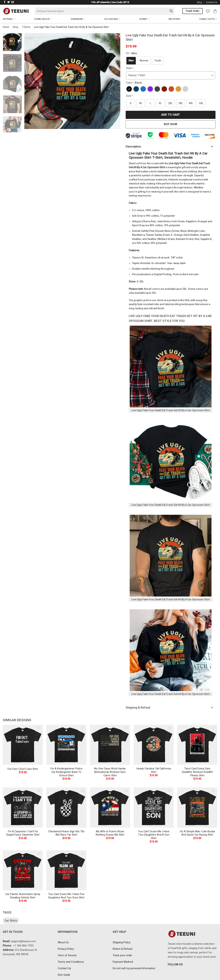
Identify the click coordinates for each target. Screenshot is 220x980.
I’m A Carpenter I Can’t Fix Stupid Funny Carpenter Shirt (23, 833)
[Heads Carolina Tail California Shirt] (154, 745)
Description (133, 147)
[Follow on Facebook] (5, 2)
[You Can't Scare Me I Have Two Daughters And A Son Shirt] (154, 807)
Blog (200, 2)
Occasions (112, 19)
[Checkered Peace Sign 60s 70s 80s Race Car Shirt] (66, 807)
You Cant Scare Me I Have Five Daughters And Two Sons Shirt (66, 896)
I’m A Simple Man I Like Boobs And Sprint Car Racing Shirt (197, 833)
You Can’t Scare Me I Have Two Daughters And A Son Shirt (154, 835)
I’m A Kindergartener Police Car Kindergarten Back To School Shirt (66, 772)
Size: (129, 96)
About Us (63, 942)
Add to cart (170, 115)
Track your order (122, 955)
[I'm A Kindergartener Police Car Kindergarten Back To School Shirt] (66, 745)
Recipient (175, 19)
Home (6, 27)
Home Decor (43, 19)
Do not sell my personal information (134, 968)
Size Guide (64, 975)
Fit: (132, 53)
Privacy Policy (66, 949)
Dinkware (78, 19)
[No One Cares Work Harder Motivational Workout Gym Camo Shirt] (110, 745)
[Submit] (171, 11)
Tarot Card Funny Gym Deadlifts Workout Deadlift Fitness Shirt (197, 772)
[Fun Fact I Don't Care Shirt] (23, 745)
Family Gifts (208, 19)
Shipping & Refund (138, 708)
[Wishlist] (208, 11)
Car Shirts (11, 921)
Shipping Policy (122, 942)
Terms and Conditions (71, 962)
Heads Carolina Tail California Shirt (154, 770)
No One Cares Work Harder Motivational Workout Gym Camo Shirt (110, 772)
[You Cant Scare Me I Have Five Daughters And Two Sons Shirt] (66, 870)
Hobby (145, 19)
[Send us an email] (13, 2)
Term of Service (67, 955)
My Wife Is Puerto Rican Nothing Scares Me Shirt (110, 833)
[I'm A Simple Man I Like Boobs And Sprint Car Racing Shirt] (197, 807)
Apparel (9, 19)
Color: (134, 83)
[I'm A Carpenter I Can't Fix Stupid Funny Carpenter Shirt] (23, 807)
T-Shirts (26, 27)
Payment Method (123, 962)
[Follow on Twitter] (9, 2)
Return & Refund (122, 949)
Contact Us (212, 2)
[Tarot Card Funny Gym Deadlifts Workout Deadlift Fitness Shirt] (197, 745)
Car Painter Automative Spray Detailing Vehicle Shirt (23, 896)
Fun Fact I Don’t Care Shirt (23, 769)
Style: (130, 68)
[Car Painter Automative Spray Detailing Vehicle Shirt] (23, 870)
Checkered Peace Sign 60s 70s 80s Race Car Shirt (66, 833)
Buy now (170, 124)
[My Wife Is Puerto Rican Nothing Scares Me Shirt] (110, 807)
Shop (16, 27)
